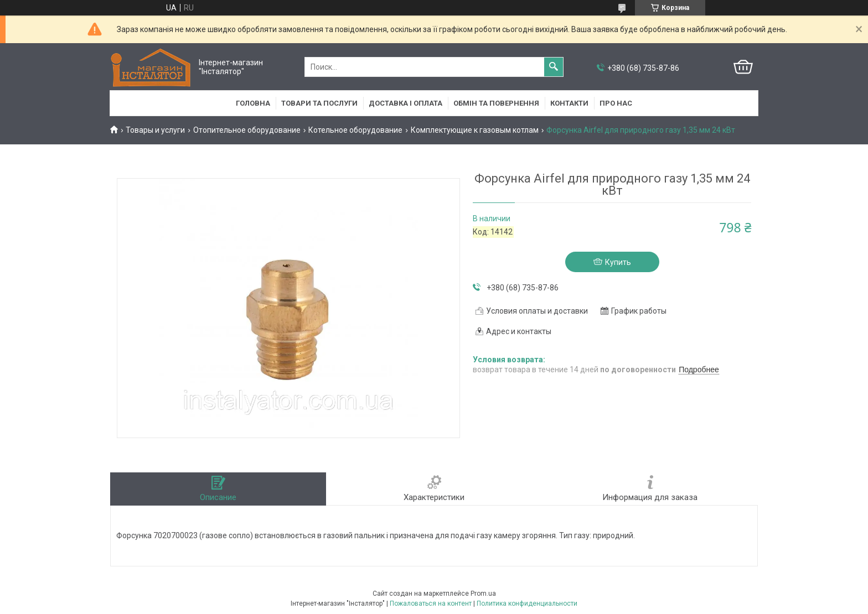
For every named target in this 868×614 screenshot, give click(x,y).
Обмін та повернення (496, 103)
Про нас (616, 103)
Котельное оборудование (355, 130)
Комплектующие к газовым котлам (475, 130)
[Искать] (554, 67)
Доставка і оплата (405, 103)
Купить (618, 262)
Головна (253, 103)
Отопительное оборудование (247, 130)
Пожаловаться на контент (431, 603)
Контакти (569, 103)
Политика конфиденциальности (527, 603)
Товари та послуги (319, 103)
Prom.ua (483, 594)
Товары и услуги (155, 130)
